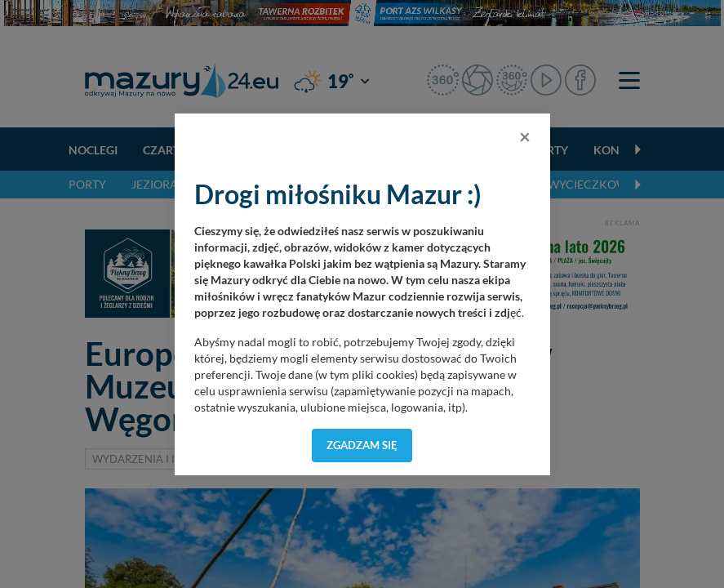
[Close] (525, 136)
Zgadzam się (362, 445)
